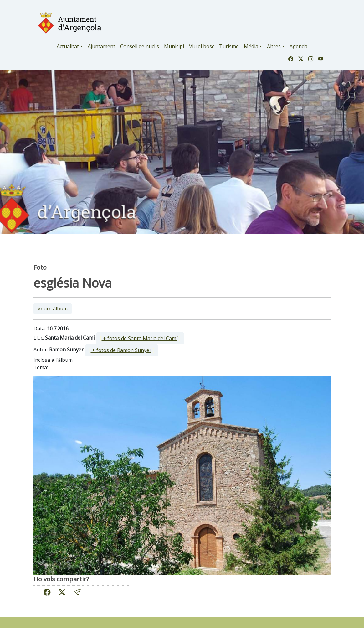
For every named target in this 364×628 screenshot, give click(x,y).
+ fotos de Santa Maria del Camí (140, 338)
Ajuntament (101, 46)
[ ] (140, 338)
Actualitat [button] (68, 46)
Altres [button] (274, 46)
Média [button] (251, 46)
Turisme (229, 46)
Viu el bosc (202, 46)
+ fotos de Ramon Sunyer (121, 350)
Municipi (174, 46)
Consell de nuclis (140, 46)
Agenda (298, 46)
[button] (77, 592)
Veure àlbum (53, 309)
